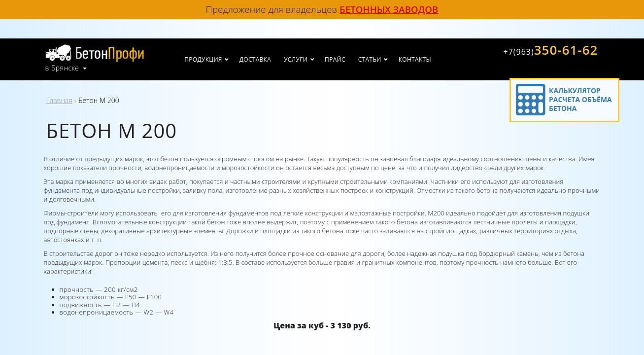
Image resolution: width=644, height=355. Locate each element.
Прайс (335, 59)
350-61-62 (550, 50)
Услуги (296, 59)
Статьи (370, 59)
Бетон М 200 (99, 100)
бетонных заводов (389, 9)
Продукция (203, 59)
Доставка (255, 59)
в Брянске (62, 68)
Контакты (415, 59)
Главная (59, 100)
